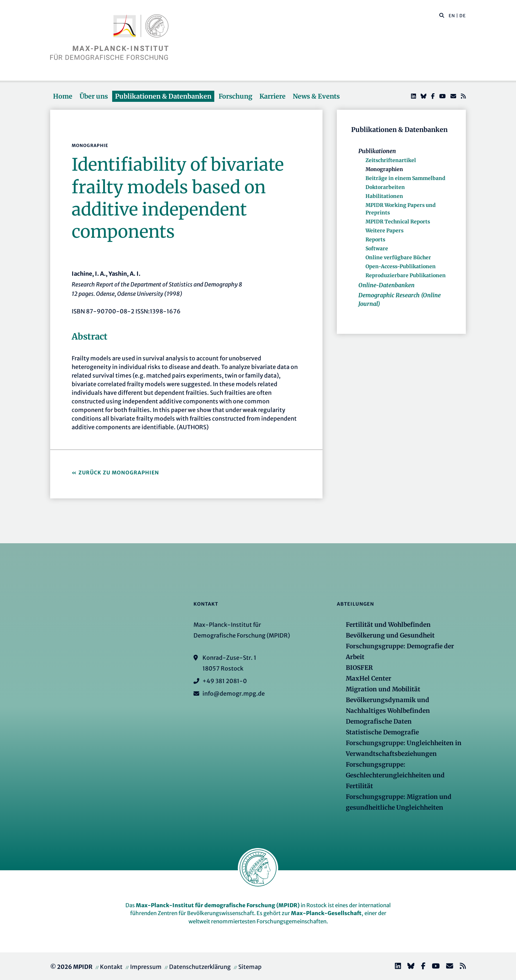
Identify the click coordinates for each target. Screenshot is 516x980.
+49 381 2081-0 (225, 681)
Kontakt (111, 967)
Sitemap (250, 967)
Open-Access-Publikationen (401, 266)
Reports (375, 240)
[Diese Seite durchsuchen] (438, 16)
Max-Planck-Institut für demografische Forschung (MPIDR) (218, 905)
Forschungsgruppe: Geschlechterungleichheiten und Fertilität (395, 775)
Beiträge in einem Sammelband (405, 178)
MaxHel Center (369, 678)
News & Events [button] (316, 96)
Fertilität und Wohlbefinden (388, 625)
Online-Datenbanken (386, 285)
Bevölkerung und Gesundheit (390, 635)
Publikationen (377, 151)
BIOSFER (359, 668)
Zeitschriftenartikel (391, 160)
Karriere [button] (273, 96)
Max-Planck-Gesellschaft (326, 913)
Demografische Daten (379, 721)
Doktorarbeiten (385, 187)
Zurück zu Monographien (119, 473)
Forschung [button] (235, 96)
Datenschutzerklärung (200, 967)
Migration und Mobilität (383, 689)
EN (452, 16)
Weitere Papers (384, 231)
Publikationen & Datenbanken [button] (163, 96)
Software (377, 248)
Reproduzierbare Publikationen (406, 275)
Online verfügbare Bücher (398, 257)
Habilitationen (384, 196)
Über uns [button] (94, 96)
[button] (442, 15)
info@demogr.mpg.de (234, 693)
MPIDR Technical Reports (398, 222)
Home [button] (63, 96)
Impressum (146, 967)
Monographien (384, 169)
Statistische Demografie (382, 732)
